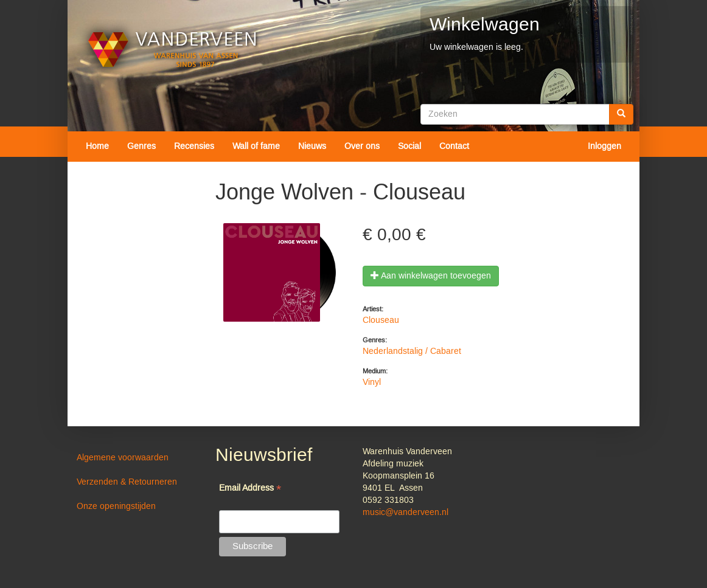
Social (409, 147)
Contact (454, 147)
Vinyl (372, 382)
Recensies (194, 147)
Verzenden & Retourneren (127, 482)
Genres (141, 147)
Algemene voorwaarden (123, 458)
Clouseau (381, 320)
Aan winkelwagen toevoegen (431, 276)
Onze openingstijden (116, 507)
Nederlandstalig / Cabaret (412, 351)
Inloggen (604, 147)
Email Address (250, 489)
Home (97, 147)
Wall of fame (256, 147)
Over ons (362, 147)
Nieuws (312, 147)
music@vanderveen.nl (406, 513)
